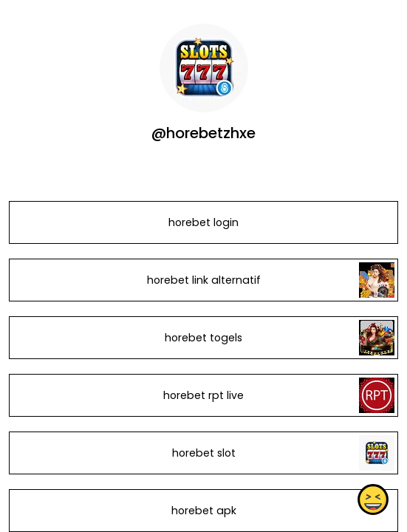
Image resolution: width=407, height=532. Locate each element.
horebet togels (203, 338)
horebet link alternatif (204, 280)
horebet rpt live (203, 395)
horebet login (203, 222)
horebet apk (204, 511)
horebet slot (204, 453)
